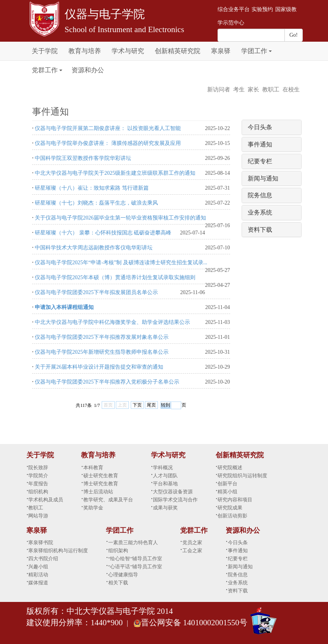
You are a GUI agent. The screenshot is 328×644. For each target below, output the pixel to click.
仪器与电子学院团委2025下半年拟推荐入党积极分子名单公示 (107, 382)
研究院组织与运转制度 (242, 476)
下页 (137, 405)
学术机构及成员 (46, 500)
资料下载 (260, 230)
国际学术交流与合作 (175, 500)
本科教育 (93, 468)
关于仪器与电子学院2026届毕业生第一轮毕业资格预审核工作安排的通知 (120, 218)
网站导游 (38, 516)
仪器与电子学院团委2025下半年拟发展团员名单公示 (96, 292)
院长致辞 (38, 468)
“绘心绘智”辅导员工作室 (135, 559)
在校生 (291, 89)
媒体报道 (38, 583)
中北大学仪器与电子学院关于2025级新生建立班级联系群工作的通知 (115, 173)
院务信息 (260, 195)
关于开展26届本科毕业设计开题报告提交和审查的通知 (99, 367)
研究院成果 (230, 508)
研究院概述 (230, 468)
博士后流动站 (98, 492)
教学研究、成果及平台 (108, 500)
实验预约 (262, 9)
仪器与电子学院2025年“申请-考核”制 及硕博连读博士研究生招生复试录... (121, 263)
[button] (270, 47)
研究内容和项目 (235, 500)
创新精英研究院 (178, 51)
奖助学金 (93, 508)
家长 (253, 89)
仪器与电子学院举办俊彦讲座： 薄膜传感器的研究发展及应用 (108, 143)
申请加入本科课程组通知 (64, 307)
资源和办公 (88, 70)
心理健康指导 (123, 575)
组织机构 (38, 492)
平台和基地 (165, 484)
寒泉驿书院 (41, 542)
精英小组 (227, 492)
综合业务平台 (234, 9)
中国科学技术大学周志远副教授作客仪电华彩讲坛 (94, 248)
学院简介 (38, 476)
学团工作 (254, 51)
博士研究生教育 (101, 484)
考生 (239, 89)
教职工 (271, 89)
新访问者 (219, 89)
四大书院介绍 (43, 559)
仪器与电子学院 (105, 14)
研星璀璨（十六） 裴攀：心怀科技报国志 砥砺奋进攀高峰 (103, 233)
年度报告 (38, 484)
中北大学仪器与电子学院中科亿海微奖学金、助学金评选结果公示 (112, 322)
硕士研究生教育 (101, 476)
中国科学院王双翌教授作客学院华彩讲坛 (83, 158)
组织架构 (118, 550)
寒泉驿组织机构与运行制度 (58, 550)
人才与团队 (165, 476)
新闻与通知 (263, 178)
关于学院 (45, 51)
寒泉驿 (221, 51)
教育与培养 (85, 51)
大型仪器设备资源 (173, 492)
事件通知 (260, 144)
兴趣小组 (38, 567)
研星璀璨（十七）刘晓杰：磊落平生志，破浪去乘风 (96, 203)
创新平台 (227, 484)
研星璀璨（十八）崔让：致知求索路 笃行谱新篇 (92, 188)
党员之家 (192, 542)
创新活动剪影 (232, 516)
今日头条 (260, 127)
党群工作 (45, 70)
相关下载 (118, 583)
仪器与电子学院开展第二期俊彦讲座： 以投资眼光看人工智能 (108, 128)
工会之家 (192, 550)
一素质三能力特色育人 (133, 542)
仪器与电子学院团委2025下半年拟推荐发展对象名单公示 (102, 337)
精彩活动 (38, 575)
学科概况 (163, 468)
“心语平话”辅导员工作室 (135, 567)
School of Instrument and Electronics (124, 29)
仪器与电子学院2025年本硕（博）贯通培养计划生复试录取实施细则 (115, 277)
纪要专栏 (260, 161)
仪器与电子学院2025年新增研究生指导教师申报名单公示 (102, 352)
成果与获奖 (165, 508)
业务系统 (260, 212)
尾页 (151, 405)
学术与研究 (128, 51)
